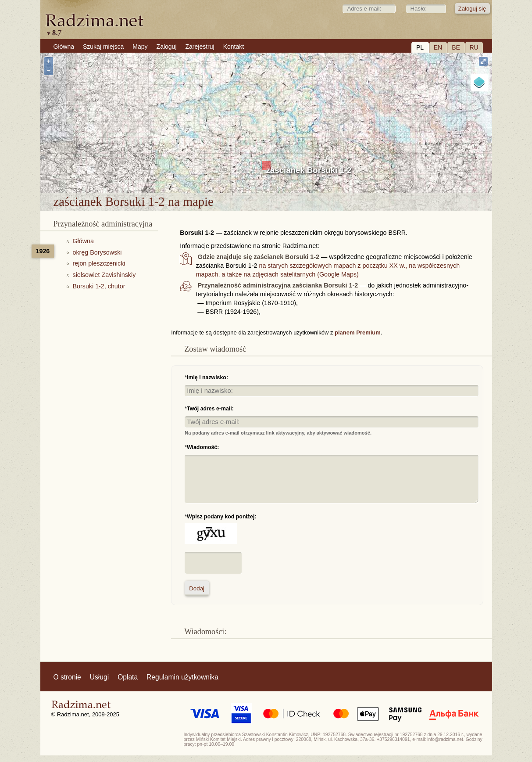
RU (474, 47)
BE (456, 47)
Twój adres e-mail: (210, 409)
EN (438, 47)
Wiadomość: (203, 447)
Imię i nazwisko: (207, 377)
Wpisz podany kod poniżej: (221, 517)
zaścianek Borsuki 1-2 (309, 170)
